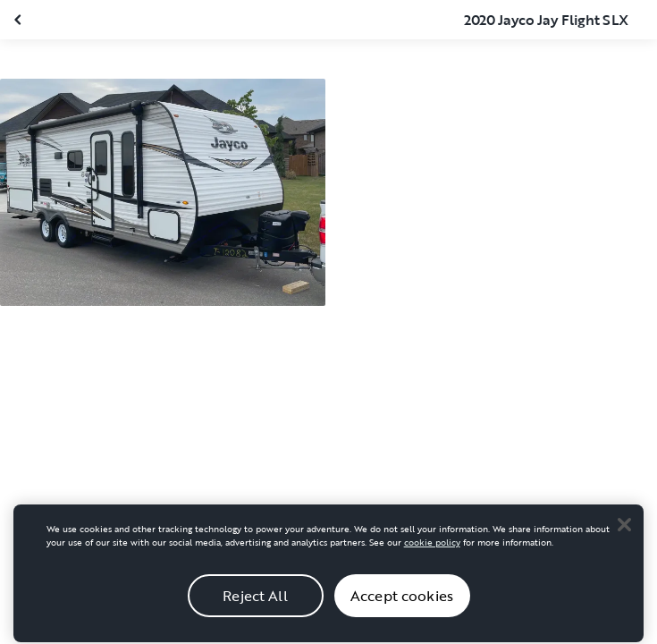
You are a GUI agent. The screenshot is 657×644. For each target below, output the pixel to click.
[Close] (624, 530)
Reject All (255, 601)
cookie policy (432, 548)
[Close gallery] (20, 20)
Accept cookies (402, 601)
